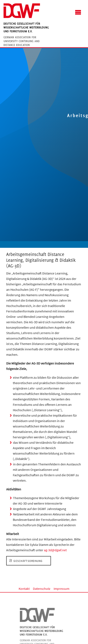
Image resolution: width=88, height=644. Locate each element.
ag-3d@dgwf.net (55, 550)
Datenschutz (42, 589)
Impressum (61, 589)
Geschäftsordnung (28, 561)
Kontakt (24, 589)
